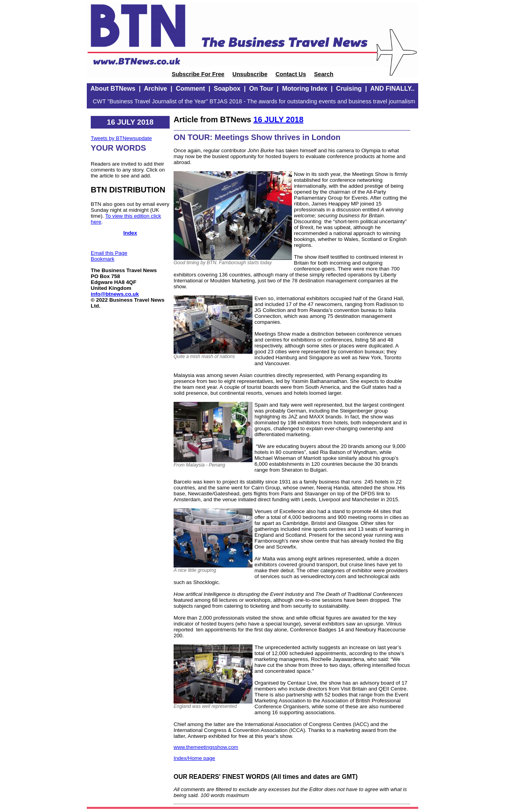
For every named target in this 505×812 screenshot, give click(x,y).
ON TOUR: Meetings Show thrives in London (257, 137)
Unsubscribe (250, 74)
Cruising (349, 89)
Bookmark (103, 259)
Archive (156, 89)
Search (324, 74)
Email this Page (109, 253)
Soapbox (227, 89)
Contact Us (291, 74)
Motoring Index (305, 89)
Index (130, 233)
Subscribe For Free (198, 74)
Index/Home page (194, 758)
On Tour (261, 89)
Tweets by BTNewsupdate (121, 138)
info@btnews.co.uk (115, 294)
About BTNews (113, 89)
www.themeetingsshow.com (206, 747)
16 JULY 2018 (278, 119)
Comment (191, 89)
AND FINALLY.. (392, 89)
